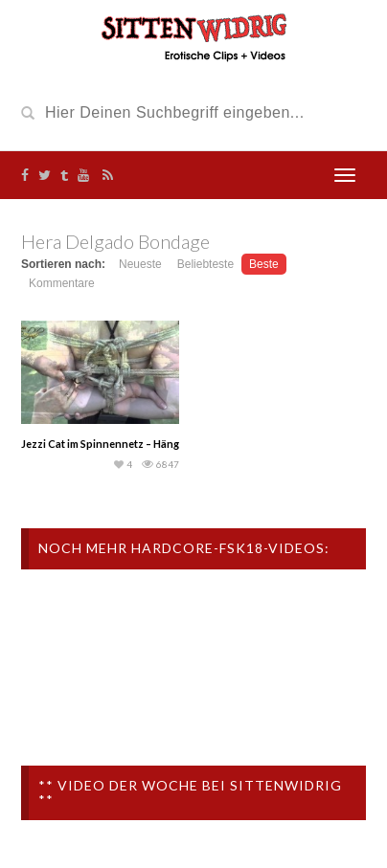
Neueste (140, 264)
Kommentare (62, 283)
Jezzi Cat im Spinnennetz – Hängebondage (125, 444)
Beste (264, 264)
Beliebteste (205, 264)
